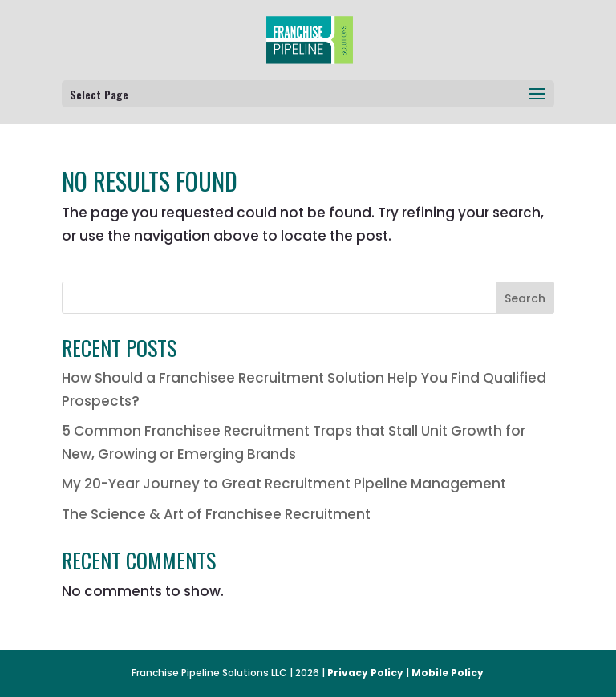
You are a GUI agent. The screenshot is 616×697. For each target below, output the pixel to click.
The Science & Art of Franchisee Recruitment (216, 514)
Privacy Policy (365, 673)
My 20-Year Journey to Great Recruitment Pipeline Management (284, 484)
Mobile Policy (448, 673)
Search (525, 298)
